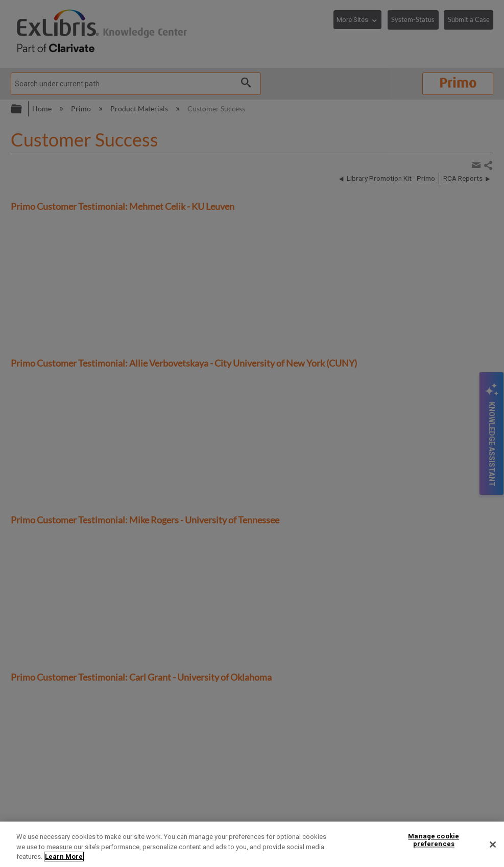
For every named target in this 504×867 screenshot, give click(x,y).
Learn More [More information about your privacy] (64, 857)
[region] (252, 844)
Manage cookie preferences (434, 840)
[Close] (493, 845)
